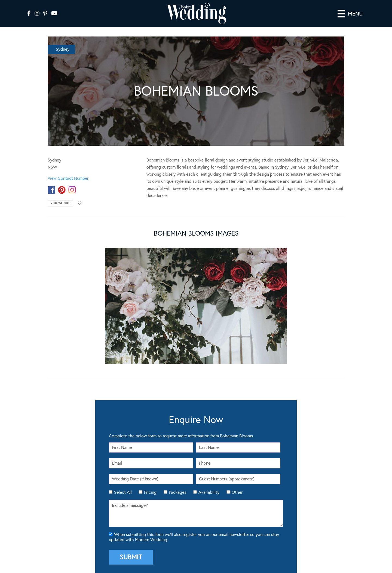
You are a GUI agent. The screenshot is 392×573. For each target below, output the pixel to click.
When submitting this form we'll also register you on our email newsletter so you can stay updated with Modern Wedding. (194, 537)
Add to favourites (80, 203)
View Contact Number (68, 178)
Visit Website (60, 203)
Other (237, 492)
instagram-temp (72, 190)
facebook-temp (51, 190)
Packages (177, 492)
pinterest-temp (62, 190)
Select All (123, 492)
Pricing (150, 492)
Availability (209, 492)
